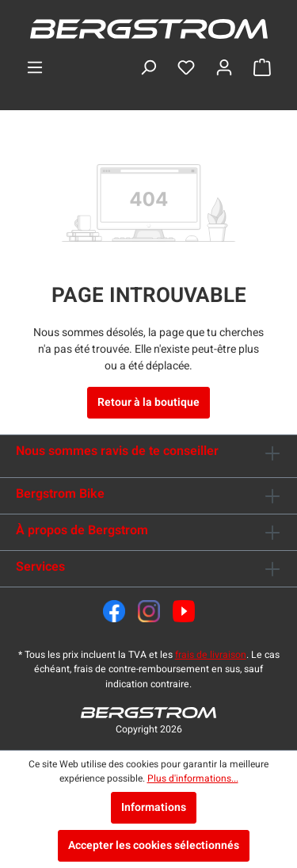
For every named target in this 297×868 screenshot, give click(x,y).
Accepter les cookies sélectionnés (154, 845)
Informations (154, 807)
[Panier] (262, 68)
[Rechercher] (148, 68)
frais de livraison (211, 655)
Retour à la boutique (148, 402)
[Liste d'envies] (186, 68)
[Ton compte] (224, 68)
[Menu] (35, 68)
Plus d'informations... (193, 778)
